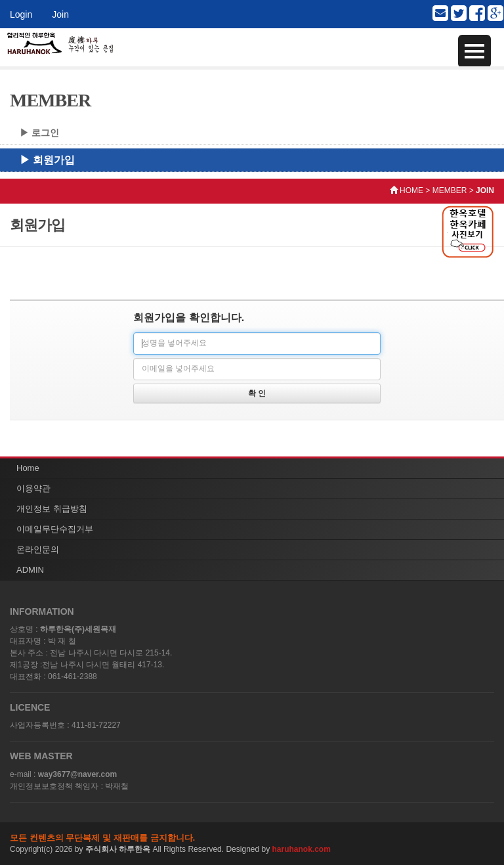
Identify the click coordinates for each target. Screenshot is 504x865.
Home (28, 468)
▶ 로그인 (39, 133)
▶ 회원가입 (47, 160)
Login (21, 14)
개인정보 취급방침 (52, 509)
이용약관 (33, 488)
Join (60, 14)
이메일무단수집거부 (55, 529)
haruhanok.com (302, 849)
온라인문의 (38, 549)
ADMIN (30, 570)
